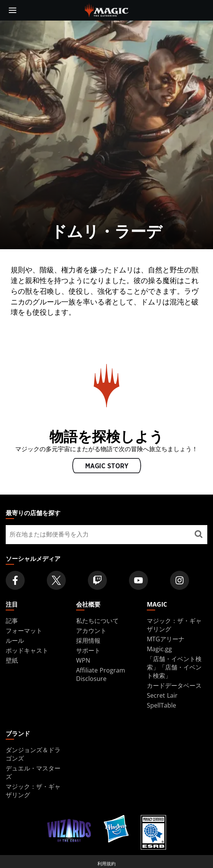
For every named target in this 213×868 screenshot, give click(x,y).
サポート (88, 650)
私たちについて (97, 621)
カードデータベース (174, 685)
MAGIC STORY (106, 466)
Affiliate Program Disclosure (101, 674)
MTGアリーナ (166, 639)
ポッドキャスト (27, 650)
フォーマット (24, 631)
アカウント (91, 631)
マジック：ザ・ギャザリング (174, 625)
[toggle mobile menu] (13, 10)
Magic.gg (159, 649)
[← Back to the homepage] (107, 10)
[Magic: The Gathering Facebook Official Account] (15, 580)
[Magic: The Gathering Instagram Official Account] (180, 580)
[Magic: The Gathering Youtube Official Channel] (138, 580)
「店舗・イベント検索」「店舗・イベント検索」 (174, 667)
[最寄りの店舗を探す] (198, 535)
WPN (83, 660)
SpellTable (161, 705)
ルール (15, 641)
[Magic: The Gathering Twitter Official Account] (56, 580)
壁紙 (12, 660)
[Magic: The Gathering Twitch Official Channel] (97, 580)
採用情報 (88, 641)
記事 (12, 621)
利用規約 (106, 864)
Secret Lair (162, 695)
